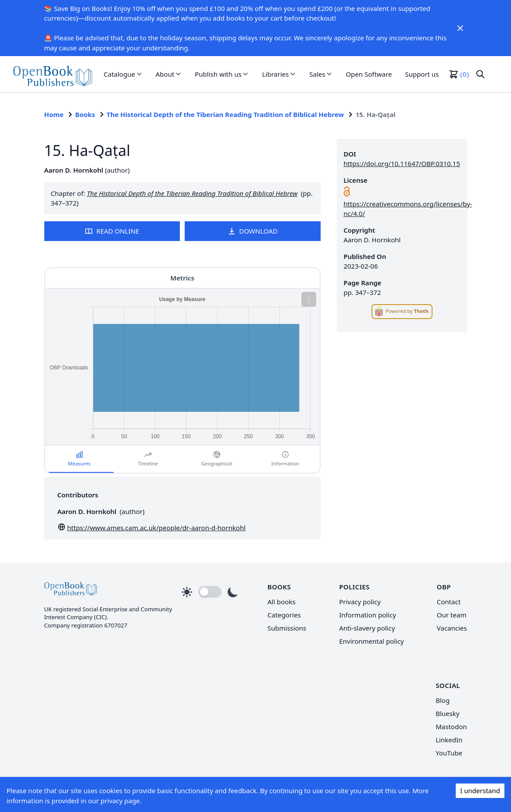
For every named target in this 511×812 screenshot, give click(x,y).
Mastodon (451, 727)
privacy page (120, 801)
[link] (53, 74)
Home (54, 114)
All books (282, 602)
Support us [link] (422, 74)
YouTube (449, 753)
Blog (443, 700)
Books (85, 114)
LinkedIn (449, 740)
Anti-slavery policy (367, 628)
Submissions (287, 628)
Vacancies (452, 628)
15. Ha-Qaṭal (375, 114)
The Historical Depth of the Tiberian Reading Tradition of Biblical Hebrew (225, 114)
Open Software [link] (369, 74)
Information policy (368, 615)
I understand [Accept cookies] (480, 791)
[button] (123, 74)
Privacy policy (360, 602)
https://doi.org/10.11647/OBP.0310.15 (402, 163)
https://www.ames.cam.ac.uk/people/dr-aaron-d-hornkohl (156, 528)
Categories (284, 615)
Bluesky (447, 713)
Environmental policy (372, 641)
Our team (452, 615)
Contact (449, 602)
